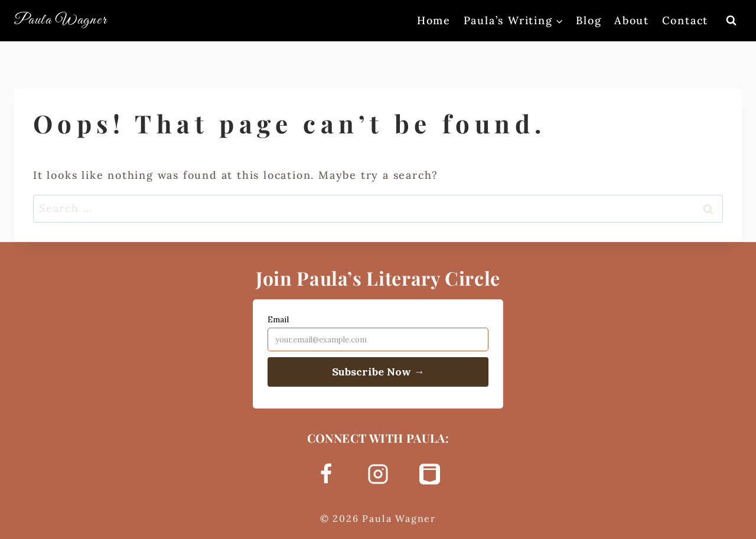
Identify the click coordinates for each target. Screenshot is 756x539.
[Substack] (430, 474)
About (632, 20)
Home (434, 20)
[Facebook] (326, 474)
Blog (589, 20)
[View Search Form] (731, 21)
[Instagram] (378, 474)
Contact (685, 20)
